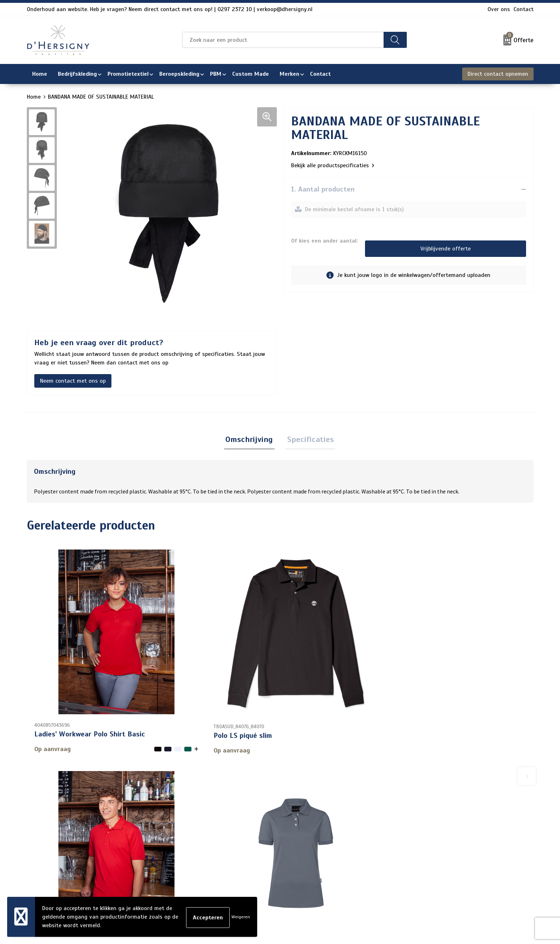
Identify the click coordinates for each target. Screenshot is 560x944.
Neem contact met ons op (73, 381)
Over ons (499, 9)
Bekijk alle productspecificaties (333, 165)
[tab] (251, 440)
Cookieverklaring (432, 828)
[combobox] (283, 40)
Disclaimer (425, 851)
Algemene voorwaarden (441, 816)
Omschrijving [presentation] (251, 440)
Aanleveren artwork (244, 862)
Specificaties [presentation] (309, 440)
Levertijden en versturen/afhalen (261, 851)
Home (34, 97)
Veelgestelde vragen (245, 839)
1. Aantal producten (323, 189)
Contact (524, 9)
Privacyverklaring (433, 839)
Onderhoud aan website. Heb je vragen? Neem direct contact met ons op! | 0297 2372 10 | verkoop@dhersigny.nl (170, 9)
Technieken (233, 874)
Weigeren (241, 917)
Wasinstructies (238, 885)
